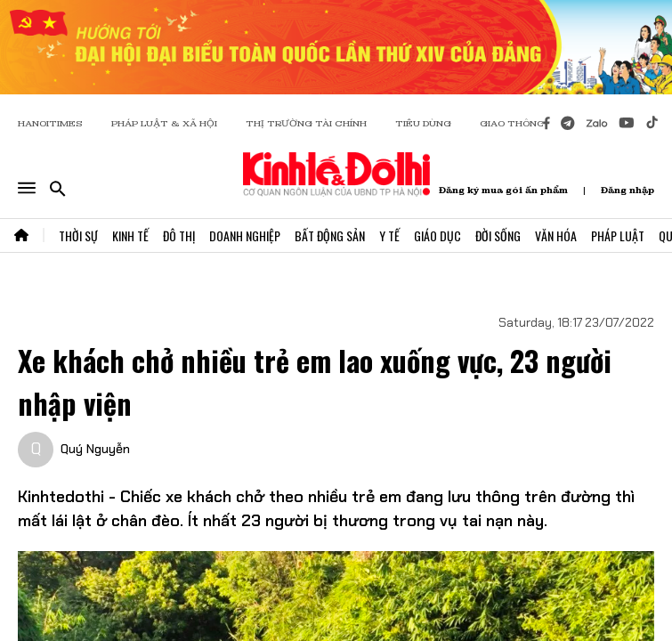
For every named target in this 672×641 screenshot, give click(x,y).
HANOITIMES (50, 123)
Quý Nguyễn (95, 449)
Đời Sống (498, 235)
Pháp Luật (618, 235)
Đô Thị (179, 235)
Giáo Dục (437, 235)
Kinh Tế (130, 235)
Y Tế (389, 235)
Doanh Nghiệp (245, 235)
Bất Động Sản (330, 235)
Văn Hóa (556, 235)
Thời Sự (78, 235)
